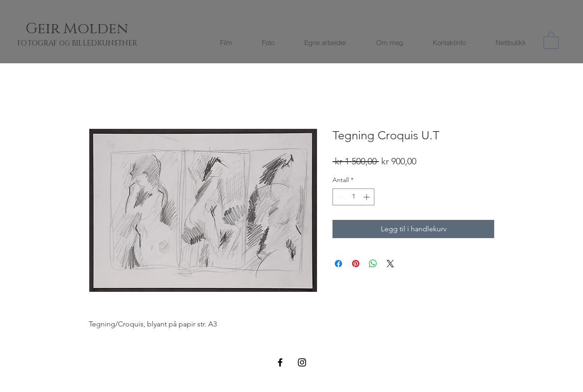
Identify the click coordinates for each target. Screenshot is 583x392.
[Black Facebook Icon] (280, 362)
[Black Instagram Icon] (302, 362)
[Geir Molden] (88, 29)
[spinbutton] (353, 197)
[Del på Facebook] (338, 264)
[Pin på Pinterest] (356, 264)
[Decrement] (340, 197)
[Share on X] (390, 264)
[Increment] (367, 197)
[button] (551, 40)
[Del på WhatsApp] (373, 264)
